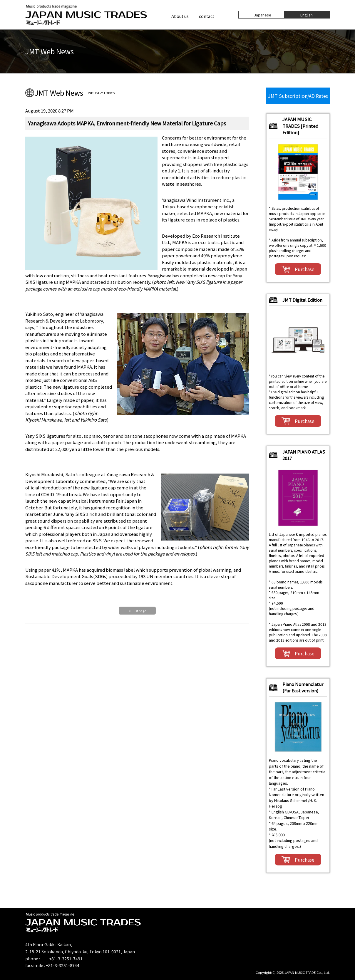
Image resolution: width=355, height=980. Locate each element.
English (307, 15)
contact (207, 16)
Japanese (263, 15)
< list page (137, 611)
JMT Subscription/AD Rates (298, 96)
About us (180, 16)
